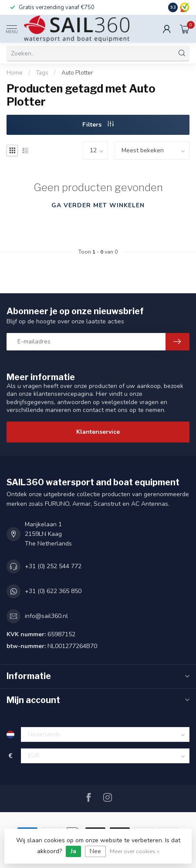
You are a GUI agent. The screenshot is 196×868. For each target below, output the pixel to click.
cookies (54, 840)
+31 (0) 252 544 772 (53, 566)
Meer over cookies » (135, 851)
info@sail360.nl (46, 616)
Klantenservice (98, 432)
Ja (73, 851)
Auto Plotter (77, 73)
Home (15, 73)
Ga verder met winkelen (98, 205)
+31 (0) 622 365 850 (53, 591)
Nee (95, 851)
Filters (98, 125)
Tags (42, 73)
